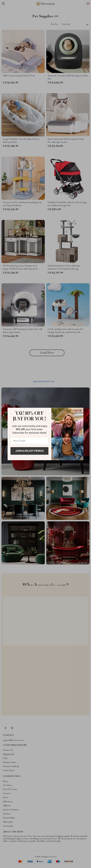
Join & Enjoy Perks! (30, 451)
